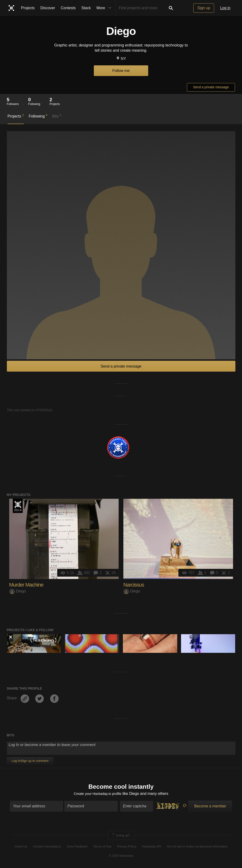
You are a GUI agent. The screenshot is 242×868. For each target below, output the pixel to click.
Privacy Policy (127, 847)
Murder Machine (26, 585)
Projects (28, 8)
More (105, 8)
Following (38, 116)
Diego (18, 591)
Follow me (121, 71)
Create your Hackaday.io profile (97, 794)
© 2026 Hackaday (121, 856)
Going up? (121, 836)
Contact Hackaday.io (47, 847)
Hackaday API (152, 847)
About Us (21, 847)
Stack (86, 8)
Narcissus (134, 585)
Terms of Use (102, 847)
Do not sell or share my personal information (197, 847)
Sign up (204, 8)
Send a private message (211, 87)
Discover (48, 8)
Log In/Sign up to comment (30, 761)
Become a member (210, 807)
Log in (225, 8)
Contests (68, 8)
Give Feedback (77, 847)
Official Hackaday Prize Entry (18, 506)
